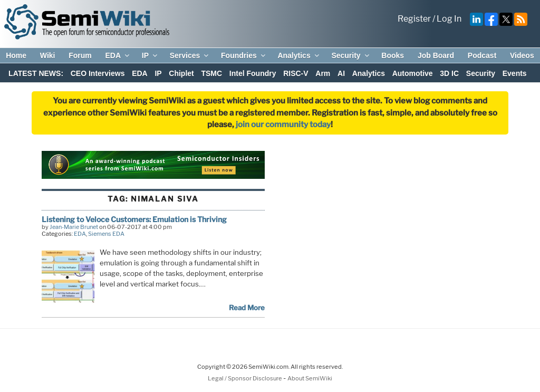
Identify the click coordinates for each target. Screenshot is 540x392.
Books (393, 55)
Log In (449, 19)
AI (341, 73)
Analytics (299, 55)
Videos (522, 55)
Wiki (48, 55)
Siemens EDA (106, 234)
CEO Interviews (98, 73)
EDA (118, 55)
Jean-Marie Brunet (74, 227)
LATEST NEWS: (36, 73)
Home (16, 55)
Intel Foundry (253, 73)
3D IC (449, 73)
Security (351, 55)
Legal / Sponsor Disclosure (245, 378)
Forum (80, 55)
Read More (247, 308)
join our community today (283, 125)
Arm (323, 73)
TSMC (211, 73)
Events (515, 73)
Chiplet (181, 73)
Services (190, 55)
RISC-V (296, 73)
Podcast (482, 55)
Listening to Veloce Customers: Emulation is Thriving (134, 219)
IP (150, 55)
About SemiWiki (310, 378)
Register (414, 19)
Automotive (413, 73)
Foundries (244, 55)
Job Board (436, 55)
